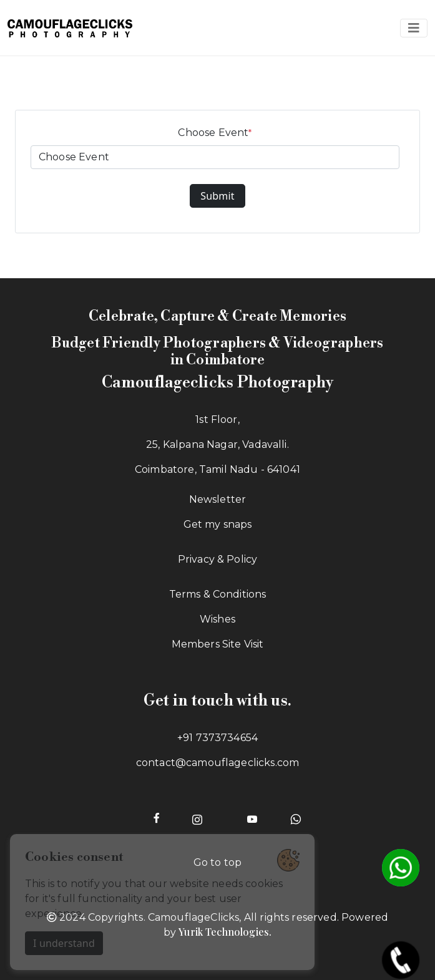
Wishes (217, 619)
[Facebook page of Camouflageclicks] (157, 818)
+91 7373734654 (217, 738)
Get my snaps (218, 524)
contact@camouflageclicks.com (217, 763)
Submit (217, 196)
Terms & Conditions (218, 594)
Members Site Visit (218, 644)
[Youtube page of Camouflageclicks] (252, 818)
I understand (64, 943)
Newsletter (218, 499)
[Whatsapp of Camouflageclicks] (296, 818)
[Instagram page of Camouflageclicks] (197, 818)
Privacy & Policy (218, 559)
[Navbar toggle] (414, 28)
